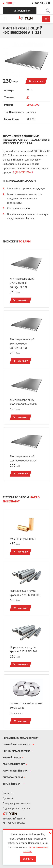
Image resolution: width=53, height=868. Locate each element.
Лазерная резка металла (17, 804)
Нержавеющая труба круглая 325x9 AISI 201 (23, 649)
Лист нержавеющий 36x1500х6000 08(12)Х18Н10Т (22, 344)
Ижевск (9, 3)
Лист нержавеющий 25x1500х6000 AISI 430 (23, 402)
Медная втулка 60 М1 (23, 539)
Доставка (8, 798)
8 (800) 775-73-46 (41, 3)
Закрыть (28, 859)
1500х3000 (33, 105)
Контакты (8, 793)
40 (28, 98)
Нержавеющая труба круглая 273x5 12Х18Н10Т (25, 593)
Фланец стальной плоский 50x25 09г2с (26, 705)
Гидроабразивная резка (16, 809)
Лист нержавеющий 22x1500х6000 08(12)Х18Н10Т (22, 283)
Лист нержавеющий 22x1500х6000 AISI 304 (23, 458)
